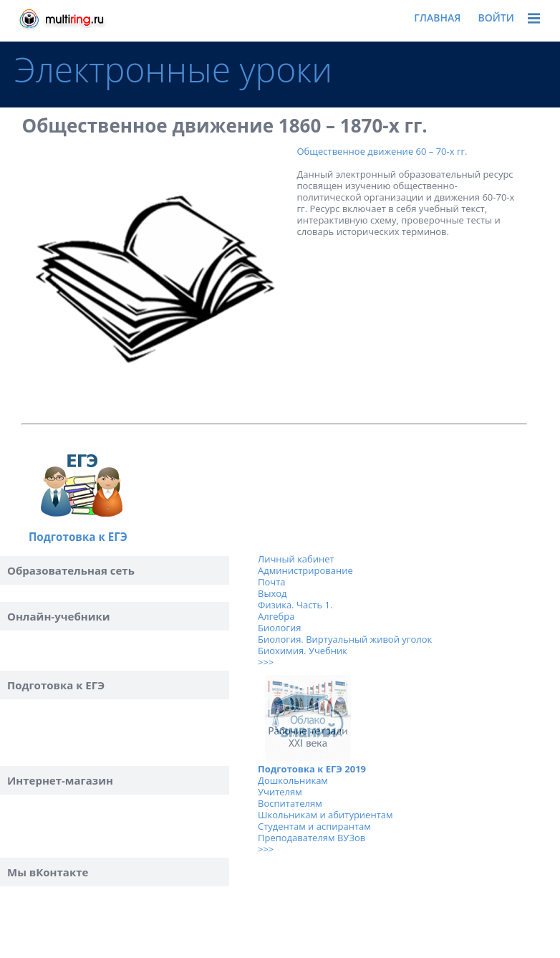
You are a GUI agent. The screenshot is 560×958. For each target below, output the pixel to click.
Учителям (280, 792)
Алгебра (276, 616)
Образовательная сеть (71, 570)
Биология (279, 628)
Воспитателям (290, 803)
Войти (496, 18)
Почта (272, 582)
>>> (266, 662)
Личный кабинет (296, 559)
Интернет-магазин (60, 780)
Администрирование (305, 570)
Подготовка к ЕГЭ (78, 537)
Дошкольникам (293, 780)
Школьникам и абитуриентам (325, 815)
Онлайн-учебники (59, 616)
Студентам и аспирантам (314, 826)
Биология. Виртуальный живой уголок (345, 639)
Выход (272, 593)
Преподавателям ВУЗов (312, 838)
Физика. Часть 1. (295, 605)
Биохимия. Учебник (303, 651)
